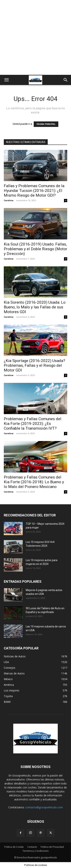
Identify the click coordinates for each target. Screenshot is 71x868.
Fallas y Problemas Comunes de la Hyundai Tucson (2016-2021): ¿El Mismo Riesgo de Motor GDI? (34, 191)
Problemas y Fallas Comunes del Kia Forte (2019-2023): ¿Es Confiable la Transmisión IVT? (33, 424)
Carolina (9, 200)
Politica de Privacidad (52, 847)
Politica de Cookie (14, 847)
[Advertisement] (35, 37)
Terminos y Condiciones (35, 851)
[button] (6, 80)
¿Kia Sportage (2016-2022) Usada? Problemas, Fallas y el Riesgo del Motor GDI (34, 365)
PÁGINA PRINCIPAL (46, 124)
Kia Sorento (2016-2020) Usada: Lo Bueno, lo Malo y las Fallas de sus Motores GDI (35, 307)
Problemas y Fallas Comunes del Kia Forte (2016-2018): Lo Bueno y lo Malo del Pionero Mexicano (34, 482)
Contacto (32, 847)
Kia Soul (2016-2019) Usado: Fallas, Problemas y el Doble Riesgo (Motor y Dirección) (35, 249)
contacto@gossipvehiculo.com (44, 807)
